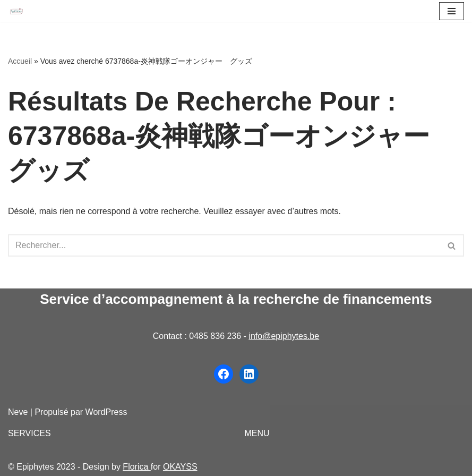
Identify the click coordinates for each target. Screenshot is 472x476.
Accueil (20, 61)
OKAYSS (180, 467)
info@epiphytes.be (284, 336)
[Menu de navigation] (452, 11)
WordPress (106, 412)
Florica (136, 467)
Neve (18, 412)
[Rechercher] (224, 245)
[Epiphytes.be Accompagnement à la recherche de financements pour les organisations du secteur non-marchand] (16, 11)
